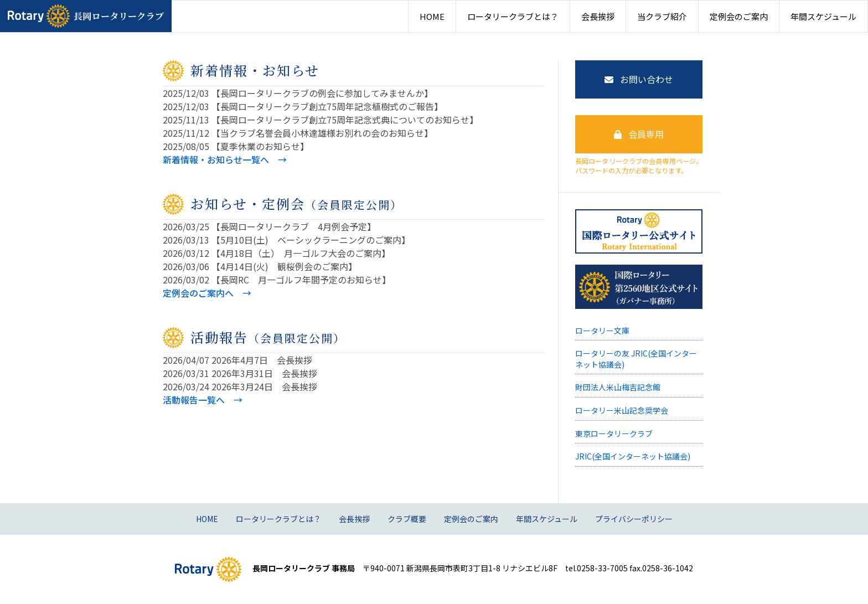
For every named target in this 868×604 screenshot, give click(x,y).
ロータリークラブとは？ (513, 16)
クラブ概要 (407, 519)
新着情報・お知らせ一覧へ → (225, 159)
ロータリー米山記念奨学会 (622, 410)
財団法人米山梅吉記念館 (618, 387)
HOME (432, 16)
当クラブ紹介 (662, 16)
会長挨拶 (598, 16)
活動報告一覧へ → (203, 400)
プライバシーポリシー (634, 519)
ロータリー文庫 (602, 331)
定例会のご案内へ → (207, 293)
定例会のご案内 (739, 16)
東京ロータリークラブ (614, 433)
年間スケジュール (823, 16)
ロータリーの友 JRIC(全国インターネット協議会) (636, 359)
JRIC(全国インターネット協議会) (633, 456)
